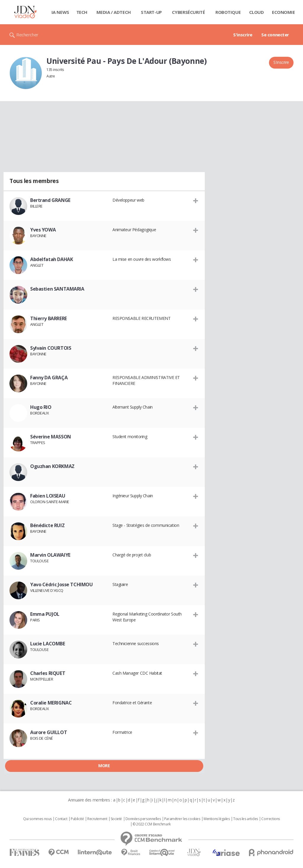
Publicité (77, 819)
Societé (116, 819)
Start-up (151, 12)
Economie (283, 12)
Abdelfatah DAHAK (51, 259)
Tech (82, 12)
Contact (61, 819)
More (104, 766)
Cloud (257, 12)
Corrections (270, 819)
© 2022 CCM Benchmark (152, 824)
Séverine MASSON (51, 437)
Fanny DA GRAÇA (49, 378)
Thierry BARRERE (49, 318)
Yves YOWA (43, 230)
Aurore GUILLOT (49, 732)
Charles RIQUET (48, 673)
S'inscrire (243, 35)
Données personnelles (143, 819)
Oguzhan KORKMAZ (52, 466)
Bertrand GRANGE (50, 200)
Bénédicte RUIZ (47, 525)
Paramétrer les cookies (182, 819)
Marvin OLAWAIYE (50, 555)
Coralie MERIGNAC (51, 703)
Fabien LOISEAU (48, 496)
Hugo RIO (41, 407)
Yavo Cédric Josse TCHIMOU (62, 584)
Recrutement (97, 819)
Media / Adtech (114, 12)
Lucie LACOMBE (48, 644)
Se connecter (275, 35)
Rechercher (27, 35)
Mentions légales (217, 819)
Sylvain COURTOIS (51, 348)
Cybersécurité (188, 12)
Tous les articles (246, 819)
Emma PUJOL (45, 614)
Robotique (228, 12)
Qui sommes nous (37, 819)
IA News (60, 12)
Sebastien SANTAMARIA (57, 289)
